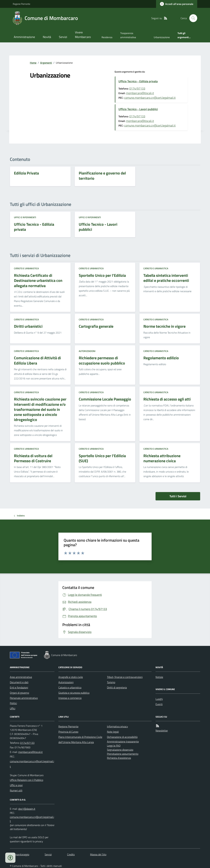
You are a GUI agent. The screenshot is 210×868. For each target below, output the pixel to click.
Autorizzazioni (87, 351)
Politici (13, 703)
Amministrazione (24, 37)
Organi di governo (19, 693)
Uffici (13, 708)
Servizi (63, 37)
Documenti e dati (19, 682)
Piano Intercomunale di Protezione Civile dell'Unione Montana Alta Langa (80, 740)
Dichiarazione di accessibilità (122, 737)
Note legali (113, 732)
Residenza (107, 37)
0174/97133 (137, 88)
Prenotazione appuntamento (123, 754)
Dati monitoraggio (20, 854)
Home (33, 63)
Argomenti (46, 63)
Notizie (159, 677)
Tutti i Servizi (178, 496)
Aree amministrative (21, 677)
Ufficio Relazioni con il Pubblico (26, 780)
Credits (71, 854)
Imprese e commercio (70, 698)
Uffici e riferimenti (25, 217)
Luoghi (159, 699)
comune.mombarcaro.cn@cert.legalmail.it (150, 98)
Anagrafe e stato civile (71, 677)
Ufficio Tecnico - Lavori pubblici (138, 109)
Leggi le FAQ (114, 746)
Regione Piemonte (21, 4)
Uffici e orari (16, 785)
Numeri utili (16, 790)
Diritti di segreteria (117, 687)
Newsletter (162, 731)
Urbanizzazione (162, 37)
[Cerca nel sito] (192, 18)
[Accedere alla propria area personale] (177, 4)
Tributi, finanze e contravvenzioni (125, 677)
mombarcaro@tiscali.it (140, 93)
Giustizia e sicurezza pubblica (74, 693)
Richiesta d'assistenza (119, 758)
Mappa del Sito (98, 854)
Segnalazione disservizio (120, 750)
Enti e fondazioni (19, 687)
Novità (47, 37)
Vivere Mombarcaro (83, 35)
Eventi (159, 704)
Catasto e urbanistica (26, 268)
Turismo (111, 682)
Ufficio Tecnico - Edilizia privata (138, 81)
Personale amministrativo (24, 698)
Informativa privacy (117, 726)
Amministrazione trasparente (123, 741)
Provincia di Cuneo (68, 732)
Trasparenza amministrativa (128, 35)
